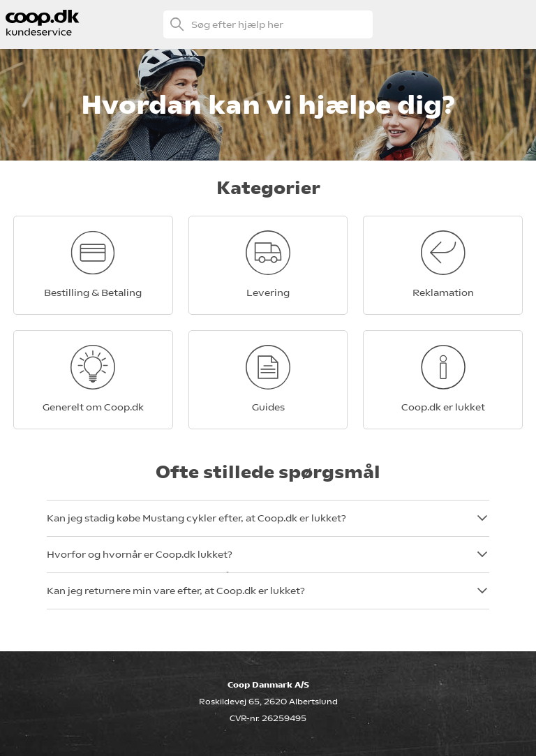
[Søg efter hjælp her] (268, 24)
